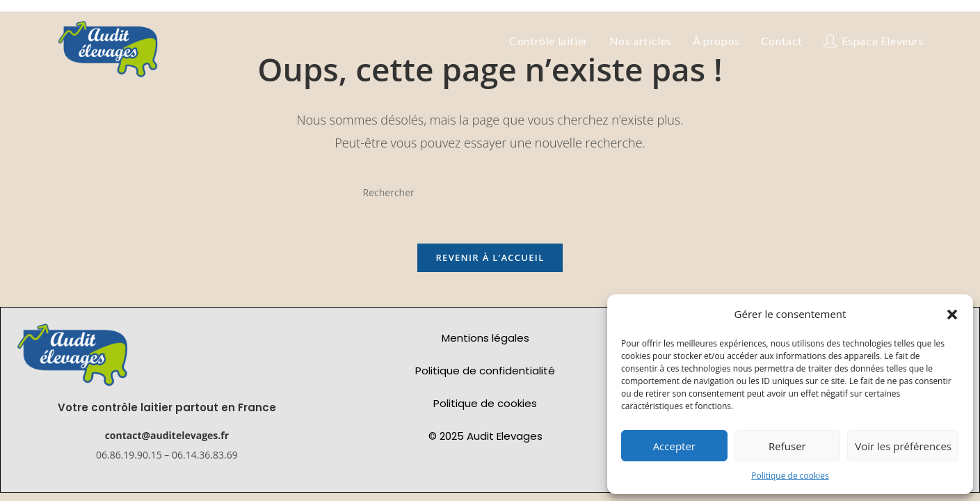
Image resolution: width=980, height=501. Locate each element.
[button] (952, 315)
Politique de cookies (790, 476)
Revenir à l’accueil (490, 262)
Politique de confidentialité (485, 375)
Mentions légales (485, 342)
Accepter (674, 446)
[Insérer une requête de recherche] (490, 192)
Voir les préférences (903, 446)
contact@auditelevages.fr (167, 440)
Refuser (787, 446)
